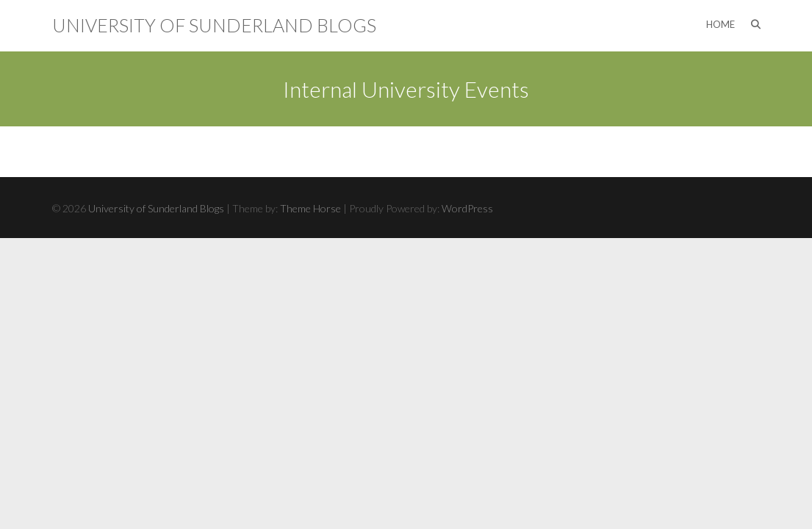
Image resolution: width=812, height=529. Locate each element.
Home (721, 24)
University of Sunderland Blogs (214, 25)
